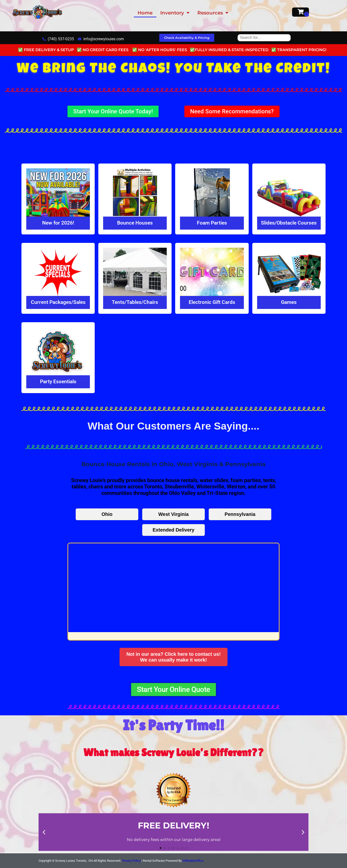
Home (145, 13)
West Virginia (173, 514)
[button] (44, 832)
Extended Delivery (173, 530)
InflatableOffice (193, 861)
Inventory (175, 13)
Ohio (107, 514)
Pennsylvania (240, 514)
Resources (213, 13)
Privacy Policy (131, 861)
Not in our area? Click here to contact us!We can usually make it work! (173, 657)
